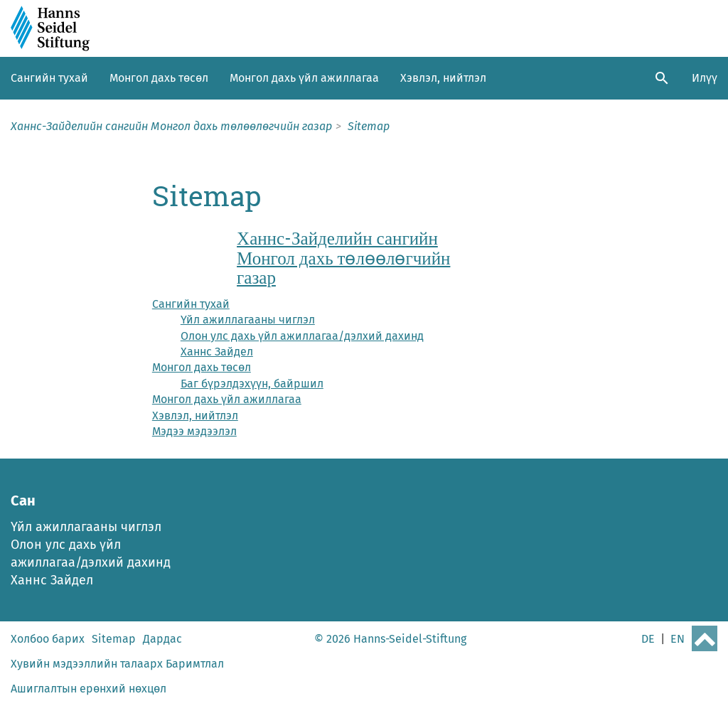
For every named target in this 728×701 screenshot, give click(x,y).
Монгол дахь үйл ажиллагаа (304, 78)
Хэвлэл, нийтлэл (443, 78)
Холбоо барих (48, 639)
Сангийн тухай (49, 78)
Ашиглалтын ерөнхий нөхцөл (89, 689)
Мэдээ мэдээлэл (194, 431)
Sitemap (114, 639)
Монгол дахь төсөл (159, 78)
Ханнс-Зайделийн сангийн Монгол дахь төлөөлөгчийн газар (343, 258)
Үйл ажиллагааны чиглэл (248, 320)
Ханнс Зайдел (217, 352)
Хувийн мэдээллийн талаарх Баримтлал (117, 664)
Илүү (705, 78)
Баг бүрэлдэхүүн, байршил (252, 384)
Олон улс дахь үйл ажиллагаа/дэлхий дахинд (302, 336)
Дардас (162, 639)
